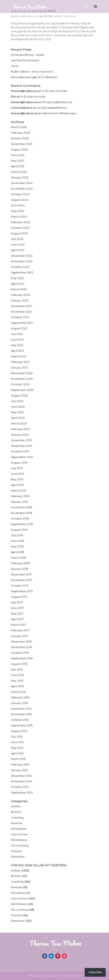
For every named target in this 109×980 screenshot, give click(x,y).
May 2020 (18, 412)
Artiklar (16, 806)
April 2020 (18, 418)
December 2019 (21, 440)
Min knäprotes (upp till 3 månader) (34, 77)
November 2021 (21, 312)
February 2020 (21, 429)
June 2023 (18, 245)
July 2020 (17, 401)
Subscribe (95, 972)
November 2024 (22, 189)
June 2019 (17, 474)
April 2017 (17, 619)
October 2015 (20, 720)
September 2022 (22, 273)
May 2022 (17, 278)
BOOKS (16, 812)
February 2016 (20, 698)
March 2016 (18, 692)
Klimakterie (19, 829)
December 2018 (21, 507)
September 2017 (22, 591)
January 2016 (19, 703)
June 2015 (17, 742)
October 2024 (20, 194)
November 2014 (21, 781)
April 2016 (17, 686)
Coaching (17, 818)
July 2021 (17, 334)
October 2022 (20, 267)
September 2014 (22, 793)
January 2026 (20, 138)
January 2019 (19, 502)
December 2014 (21, 776)
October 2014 (20, 787)
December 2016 (21, 642)
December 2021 (21, 306)
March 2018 (19, 558)
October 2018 (20, 519)
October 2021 (20, 317)
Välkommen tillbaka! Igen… (60, 113)
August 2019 (19, 463)
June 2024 (18, 205)
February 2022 (20, 295)
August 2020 (20, 396)
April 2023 (18, 250)
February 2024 (21, 222)
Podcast (17, 851)
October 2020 (20, 384)
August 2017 (19, 597)
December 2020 (22, 373)
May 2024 (18, 211)
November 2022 (22, 261)
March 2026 (19, 127)
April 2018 (17, 552)
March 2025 (19, 172)
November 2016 (21, 647)
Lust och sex (19, 834)
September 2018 (22, 524)
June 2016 (17, 675)
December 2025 (22, 144)
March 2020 (19, 424)
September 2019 (22, 457)
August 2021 (19, 329)
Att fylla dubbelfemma (57, 102)
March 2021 (18, 356)
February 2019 (20, 496)
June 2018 (17, 541)
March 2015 (18, 759)
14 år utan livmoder (55, 91)
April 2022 (18, 284)
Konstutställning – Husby (28, 55)
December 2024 (22, 183)
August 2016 (19, 664)
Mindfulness (19, 840)
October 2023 (20, 228)
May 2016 (17, 681)
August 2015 (19, 731)
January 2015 (19, 770)
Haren (15, 66)
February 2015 (20, 765)
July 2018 (17, 535)
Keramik (16, 823)
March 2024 (19, 217)
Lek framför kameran (25, 60)
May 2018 (17, 547)
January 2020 (20, 435)
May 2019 (17, 479)
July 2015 (17, 737)
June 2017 (17, 608)
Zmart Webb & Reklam (70, 976)
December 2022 (22, 256)
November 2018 (21, 513)
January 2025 (20, 178)
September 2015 (22, 726)
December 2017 (21, 575)
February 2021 (20, 362)
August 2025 (19, 150)
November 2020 (22, 379)
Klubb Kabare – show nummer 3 (32, 72)
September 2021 (22, 323)
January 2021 (19, 368)
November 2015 (21, 714)
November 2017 (21, 580)
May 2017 (17, 614)
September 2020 (22, 390)
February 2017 (20, 630)
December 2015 (21, 709)
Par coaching (20, 846)
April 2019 (17, 485)
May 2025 (17, 161)
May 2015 (17, 748)
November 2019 (21, 446)
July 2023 (17, 239)
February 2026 (20, 133)
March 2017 (18, 625)
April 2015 (17, 753)
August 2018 (19, 530)
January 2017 (19, 636)
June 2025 (18, 155)
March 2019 (18, 491)
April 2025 (18, 166)
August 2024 (20, 200)
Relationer (18, 857)
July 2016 (17, 670)
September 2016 (22, 658)
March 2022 (19, 289)
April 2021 (17, 351)
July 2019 (17, 468)
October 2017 (20, 586)
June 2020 (18, 407)
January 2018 (20, 569)
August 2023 (19, 233)
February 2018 (20, 563)
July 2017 (17, 602)
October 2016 (20, 653)
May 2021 (17, 345)
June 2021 (17, 340)
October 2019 (20, 452)
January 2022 (20, 301)
